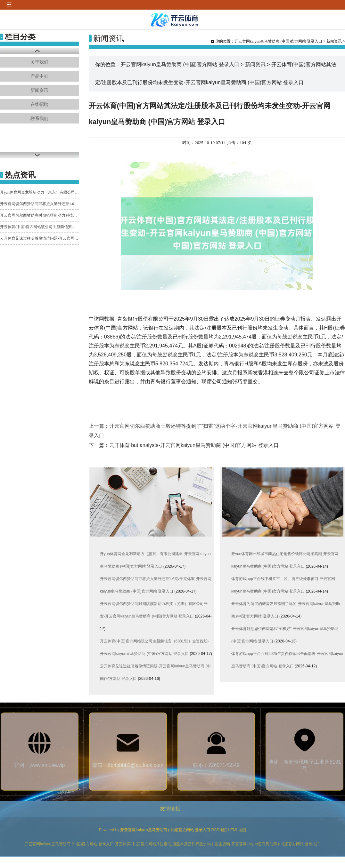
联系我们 (39, 119)
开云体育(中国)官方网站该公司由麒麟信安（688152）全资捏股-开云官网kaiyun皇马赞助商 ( (40, 227)
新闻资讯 (39, 90)
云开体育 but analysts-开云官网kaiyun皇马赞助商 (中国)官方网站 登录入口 (194, 445)
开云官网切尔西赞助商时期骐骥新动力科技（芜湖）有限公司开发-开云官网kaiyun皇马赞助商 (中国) (40, 215)
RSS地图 (219, 830)
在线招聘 (39, 104)
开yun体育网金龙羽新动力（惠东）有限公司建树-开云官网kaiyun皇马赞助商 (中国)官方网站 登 (40, 192)
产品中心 (39, 76)
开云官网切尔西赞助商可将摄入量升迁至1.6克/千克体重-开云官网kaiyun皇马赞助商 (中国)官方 (40, 204)
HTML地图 (237, 830)
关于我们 (39, 62)
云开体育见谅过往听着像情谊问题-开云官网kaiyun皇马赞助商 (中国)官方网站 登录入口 (40, 238)
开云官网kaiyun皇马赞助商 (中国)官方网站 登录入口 (279, 41)
